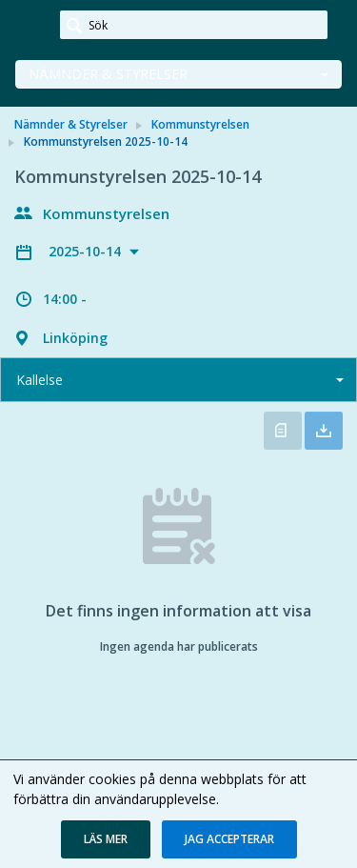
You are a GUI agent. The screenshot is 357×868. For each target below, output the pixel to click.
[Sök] (194, 25)
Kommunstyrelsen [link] (200, 124)
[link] (30, 26)
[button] (106, 839)
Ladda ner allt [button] (324, 431)
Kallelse (40, 380)
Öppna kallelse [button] (283, 431)
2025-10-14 (87, 251)
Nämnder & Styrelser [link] (71, 124)
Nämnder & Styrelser (108, 74)
